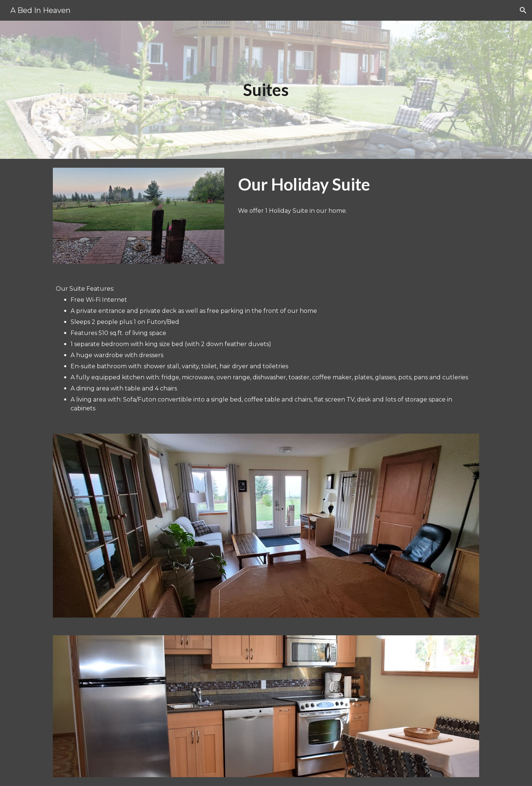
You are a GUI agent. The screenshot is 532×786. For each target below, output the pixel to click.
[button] (523, 10)
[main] (266, 90)
